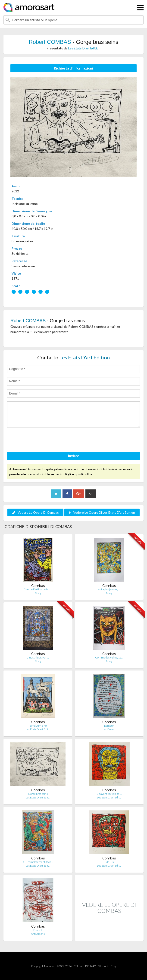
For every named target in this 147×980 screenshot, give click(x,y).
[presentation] (42, 440)
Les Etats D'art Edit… (38, 729)
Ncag (38, 593)
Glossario (103, 966)
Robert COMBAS (50, 42)
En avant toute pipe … (109, 794)
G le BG (109, 862)
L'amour (109, 726)
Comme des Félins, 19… (109, 657)
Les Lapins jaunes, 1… (109, 589)
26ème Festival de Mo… (38, 589)
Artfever (109, 729)
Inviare (74, 456)
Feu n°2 (38, 930)
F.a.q (113, 966)
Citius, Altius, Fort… (38, 657)
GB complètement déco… (38, 862)
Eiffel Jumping (38, 726)
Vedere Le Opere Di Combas (35, 512)
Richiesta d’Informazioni (73, 68)
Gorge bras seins (38, 794)
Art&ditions (38, 934)
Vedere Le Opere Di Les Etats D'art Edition (102, 512)
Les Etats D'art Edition (84, 48)
